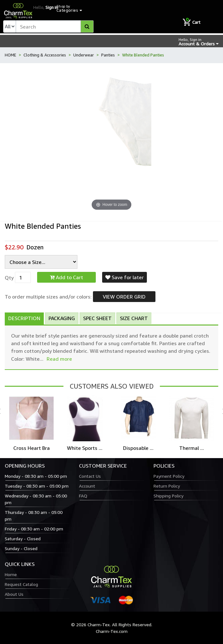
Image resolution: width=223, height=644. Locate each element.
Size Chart (134, 318)
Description (24, 318)
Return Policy (167, 486)
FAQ (83, 496)
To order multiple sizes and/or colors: (48, 297)
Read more (59, 359)
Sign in (52, 7)
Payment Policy (169, 476)
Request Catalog (21, 584)
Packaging (62, 318)
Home (11, 574)
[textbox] (55, 26)
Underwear (84, 55)
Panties (108, 55)
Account (87, 486)
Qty (9, 278)
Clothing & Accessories (45, 55)
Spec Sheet (97, 318)
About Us (14, 594)
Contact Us (90, 476)
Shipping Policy (168, 496)
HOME (10, 55)
